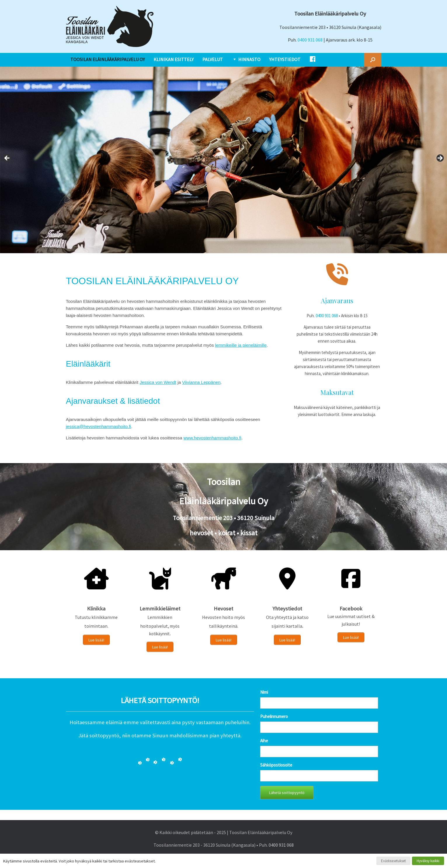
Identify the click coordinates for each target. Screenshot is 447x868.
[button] (373, 60)
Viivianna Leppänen (201, 382)
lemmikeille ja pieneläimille (241, 345)
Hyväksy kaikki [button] (428, 861)
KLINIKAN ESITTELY (174, 59)
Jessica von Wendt (158, 382)
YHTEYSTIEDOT (285, 59)
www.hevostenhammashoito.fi (212, 438)
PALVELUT (213, 59)
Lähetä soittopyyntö (287, 792)
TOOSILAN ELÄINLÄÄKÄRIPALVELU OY (108, 59)
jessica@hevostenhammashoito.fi (99, 426)
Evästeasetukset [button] (393, 861)
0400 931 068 (310, 40)
